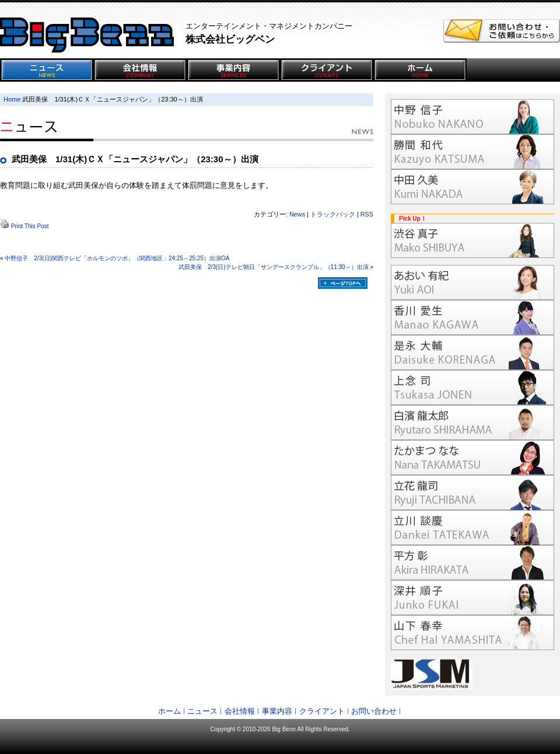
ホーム (169, 711)
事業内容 (277, 711)
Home (12, 99)
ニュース (202, 711)
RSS (367, 214)
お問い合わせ (374, 711)
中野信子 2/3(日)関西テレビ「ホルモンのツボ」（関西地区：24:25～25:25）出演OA (117, 258)
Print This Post (30, 226)
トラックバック (333, 214)
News (297, 214)
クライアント (322, 711)
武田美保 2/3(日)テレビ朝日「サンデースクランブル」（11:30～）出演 (274, 267)
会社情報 (240, 711)
